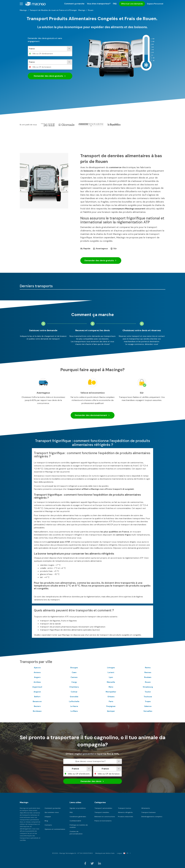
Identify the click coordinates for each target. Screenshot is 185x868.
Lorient (111, 672)
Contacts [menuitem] (48, 825)
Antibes (37, 682)
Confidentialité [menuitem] (75, 821)
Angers (37, 677)
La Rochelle (74, 701)
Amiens (37, 672)
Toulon (148, 692)
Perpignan (111, 706)
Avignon (37, 692)
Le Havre (74, 706)
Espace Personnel (155, 4)
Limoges (111, 668)
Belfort (37, 697)
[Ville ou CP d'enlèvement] (50, 54)
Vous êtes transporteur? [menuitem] (99, 4)
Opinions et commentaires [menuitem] (55, 829)
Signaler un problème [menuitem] (78, 808)
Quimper (111, 711)
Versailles (148, 711)
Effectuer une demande (132, 4)
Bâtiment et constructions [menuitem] (105, 817)
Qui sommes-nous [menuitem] (52, 812)
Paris (111, 701)
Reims (148, 668)
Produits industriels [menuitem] (126, 817)
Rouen (148, 682)
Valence (148, 706)
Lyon (111, 677)
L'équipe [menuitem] (48, 817)
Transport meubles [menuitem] (102, 812)
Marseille (111, 682)
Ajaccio (37, 668)
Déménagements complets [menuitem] (152, 817)
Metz (111, 687)
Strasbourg (148, 687)
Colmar (74, 692)
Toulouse (148, 697)
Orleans (111, 697)
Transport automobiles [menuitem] (103, 808)
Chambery (74, 687)
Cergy (74, 682)
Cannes (74, 677)
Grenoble (74, 697)
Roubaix (148, 677)
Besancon (37, 701)
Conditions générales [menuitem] (78, 817)
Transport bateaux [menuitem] (148, 812)
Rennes (148, 672)
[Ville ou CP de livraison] (50, 67)
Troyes (148, 701)
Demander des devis (50, 76)
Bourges (74, 668)
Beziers (37, 706)
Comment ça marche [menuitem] (74, 4)
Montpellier (111, 692)
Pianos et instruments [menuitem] (103, 821)
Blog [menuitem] (46, 821)
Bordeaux (37, 711)
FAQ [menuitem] (115, 4)
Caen (74, 672)
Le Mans (74, 711)
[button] (21, 4)
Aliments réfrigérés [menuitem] (125, 812)
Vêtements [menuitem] (146, 808)
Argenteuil (37, 687)
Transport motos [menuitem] (125, 808)
